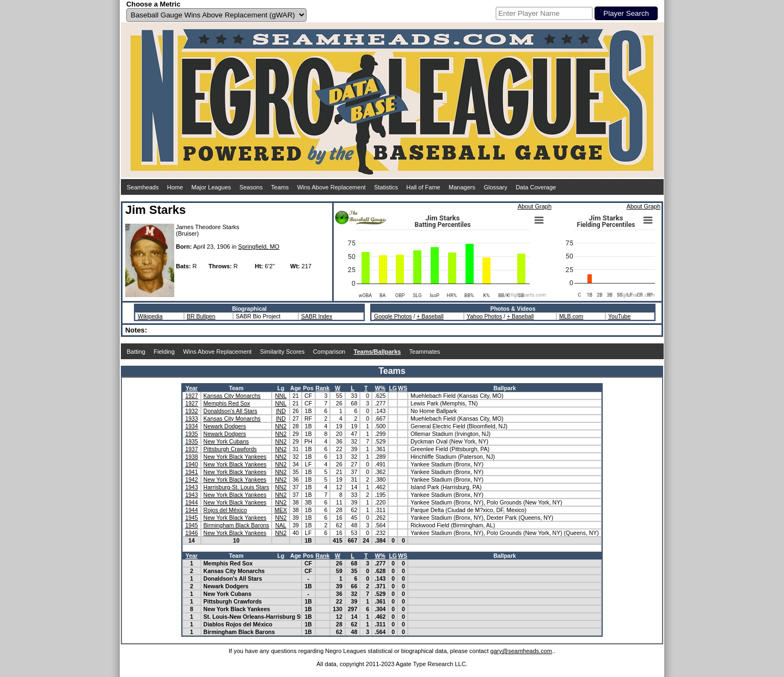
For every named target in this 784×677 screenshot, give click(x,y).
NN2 (281, 426)
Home (175, 187)
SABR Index (317, 316)
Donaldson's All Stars (231, 411)
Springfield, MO (259, 247)
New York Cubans (226, 441)
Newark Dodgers (225, 426)
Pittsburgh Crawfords (230, 449)
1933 (191, 418)
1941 (191, 472)
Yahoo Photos (484, 316)
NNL (281, 396)
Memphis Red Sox (227, 403)
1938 (191, 457)
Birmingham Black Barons (237, 525)
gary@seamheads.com (521, 651)
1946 (191, 533)
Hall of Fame (423, 187)
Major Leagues (212, 187)
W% (380, 388)
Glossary (495, 187)
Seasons (251, 187)
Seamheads (143, 187)
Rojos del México (225, 510)
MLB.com (571, 316)
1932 (191, 411)
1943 (191, 487)
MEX (281, 510)
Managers (462, 187)
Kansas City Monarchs (232, 396)
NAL (281, 525)
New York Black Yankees (235, 457)
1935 (191, 434)
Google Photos (393, 316)
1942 (191, 479)
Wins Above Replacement (332, 187)
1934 (191, 426)
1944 (191, 502)
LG (393, 388)
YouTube (619, 316)
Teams (280, 187)
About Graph (535, 206)
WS (403, 388)
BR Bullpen (201, 316)
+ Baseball (430, 316)
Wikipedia (150, 316)
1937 (191, 449)
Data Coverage (536, 187)
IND (281, 411)
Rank (323, 388)
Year (192, 388)
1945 (191, 518)
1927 (191, 396)
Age (296, 388)
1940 (191, 464)
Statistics (386, 187)
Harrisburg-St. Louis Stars (237, 487)
